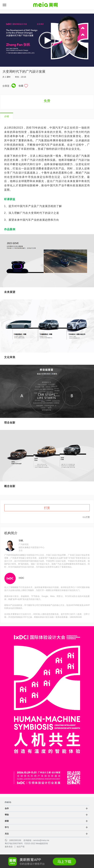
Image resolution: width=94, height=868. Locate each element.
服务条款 (9, 847)
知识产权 (21, 847)
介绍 (7, 116)
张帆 (21, 540)
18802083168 (15, 840)
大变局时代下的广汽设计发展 (24, 71)
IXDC (21, 578)
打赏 (47, 508)
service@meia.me (41, 840)
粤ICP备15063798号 (14, 844)
